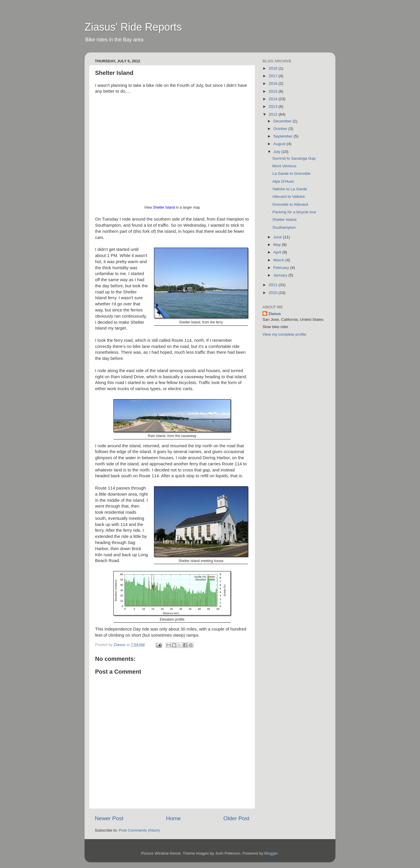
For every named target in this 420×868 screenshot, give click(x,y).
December (283, 121)
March (279, 260)
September (283, 136)
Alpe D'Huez (283, 181)
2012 (274, 114)
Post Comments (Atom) (139, 830)
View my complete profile (284, 334)
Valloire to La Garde (290, 189)
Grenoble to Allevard (290, 204)
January (281, 275)
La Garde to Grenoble (292, 174)
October (281, 129)
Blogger (271, 853)
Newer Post (109, 818)
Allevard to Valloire (289, 197)
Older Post (236, 818)
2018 (274, 68)
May (278, 245)
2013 (274, 106)
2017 (274, 76)
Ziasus (275, 314)
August (280, 144)
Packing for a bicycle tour (294, 212)
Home (173, 818)
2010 (274, 293)
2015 (274, 91)
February (282, 268)
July (277, 152)
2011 (274, 285)
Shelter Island (164, 207)
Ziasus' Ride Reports (133, 27)
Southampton (284, 227)
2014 (274, 99)
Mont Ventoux (285, 166)
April (278, 252)
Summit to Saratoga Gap (294, 158)
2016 (274, 83)
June (278, 237)
